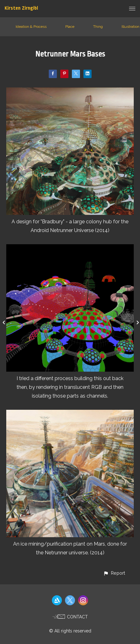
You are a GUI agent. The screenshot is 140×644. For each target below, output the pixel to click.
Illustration (130, 27)
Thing (98, 27)
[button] (114, 573)
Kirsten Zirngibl (21, 8)
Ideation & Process (31, 27)
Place (70, 27)
